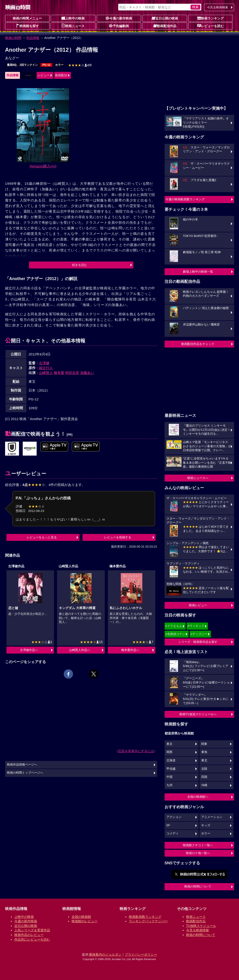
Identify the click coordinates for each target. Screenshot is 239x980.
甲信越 (171, 769)
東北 (204, 760)
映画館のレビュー (85, 921)
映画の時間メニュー (27, 18)
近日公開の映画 (165, 18)
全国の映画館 (81, 917)
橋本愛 (59, 373)
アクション (174, 817)
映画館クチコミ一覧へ (198, 845)
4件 (80, 65)
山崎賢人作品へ (80, 650)
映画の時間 (13, 38)
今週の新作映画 (119, 18)
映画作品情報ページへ (22, 765)
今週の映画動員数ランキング (185, 199)
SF (168, 825)
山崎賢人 (46, 373)
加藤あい (87, 373)
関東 (204, 744)
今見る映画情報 (198, 930)
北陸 (204, 769)
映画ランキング (210, 18)
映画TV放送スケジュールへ (198, 714)
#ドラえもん (174, 626)
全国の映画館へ (198, 797)
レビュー (44, 75)
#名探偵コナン (175, 634)
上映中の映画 (73, 18)
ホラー (59, 65)
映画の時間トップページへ (25, 773)
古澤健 (44, 363)
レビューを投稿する (118, 537)
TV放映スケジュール (201, 926)
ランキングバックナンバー (148, 921)
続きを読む (80, 265)
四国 (204, 777)
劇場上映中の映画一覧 (198, 272)
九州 (169, 785)
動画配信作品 (165, 26)
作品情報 (33, 38)
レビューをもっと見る (42, 537)
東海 (204, 752)
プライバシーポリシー (141, 954)
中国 (169, 777)
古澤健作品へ (29, 650)
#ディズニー (199, 634)
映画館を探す (27, 26)
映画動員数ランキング (145, 917)
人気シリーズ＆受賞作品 (32, 930)
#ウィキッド (196, 626)
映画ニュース (73, 26)
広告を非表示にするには (136, 751)
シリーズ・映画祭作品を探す (198, 642)
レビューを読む (210, 26)
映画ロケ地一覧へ (198, 853)
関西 (169, 752)
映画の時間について (198, 886)
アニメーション (212, 817)
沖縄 (204, 785)
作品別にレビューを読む (32, 939)
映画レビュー (198, 605)
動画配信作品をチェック (198, 344)
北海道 (171, 760)
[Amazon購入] (43, 166)
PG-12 (46, 65)
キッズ (206, 825)
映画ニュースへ (198, 478)
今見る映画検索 (218, 7)
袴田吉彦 (72, 373)
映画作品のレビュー (29, 935)
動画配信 (61, 75)
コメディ (172, 833)
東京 (169, 744)
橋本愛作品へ (130, 650)
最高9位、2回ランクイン (22, 65)
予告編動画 (119, 26)
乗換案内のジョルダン (105, 954)
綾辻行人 (46, 368)
